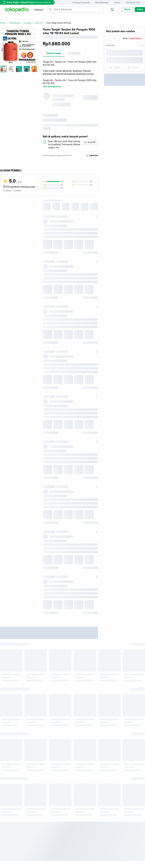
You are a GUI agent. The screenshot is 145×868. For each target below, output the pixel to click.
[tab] (54, 53)
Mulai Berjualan (102, 3)
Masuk (127, 9)
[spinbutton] (114, 38)
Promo (117, 3)
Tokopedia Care (133, 3)
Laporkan (92, 155)
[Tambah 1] (119, 38)
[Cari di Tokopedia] (78, 9)
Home (5, 23)
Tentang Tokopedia (81, 3)
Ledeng (29, 23)
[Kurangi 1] (108, 38)
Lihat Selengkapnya (52, 87)
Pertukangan (17, 23)
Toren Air (40, 23)
